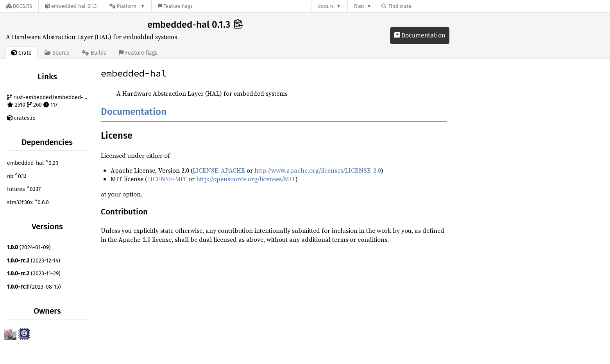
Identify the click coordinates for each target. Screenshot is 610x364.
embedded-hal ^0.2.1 (33, 163)
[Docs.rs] (19, 6)
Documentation (420, 35)
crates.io (21, 118)
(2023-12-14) (34, 261)
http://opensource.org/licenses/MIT (246, 179)
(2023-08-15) (34, 287)
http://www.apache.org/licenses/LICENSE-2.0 (318, 170)
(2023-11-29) (34, 274)
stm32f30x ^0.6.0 (28, 203)
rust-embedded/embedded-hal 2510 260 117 (49, 101)
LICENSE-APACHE (219, 170)
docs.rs (326, 6)
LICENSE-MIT (167, 179)
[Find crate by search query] (420, 6)
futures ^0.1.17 (24, 189)
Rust (359, 6)
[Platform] (127, 6)
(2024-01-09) (29, 247)
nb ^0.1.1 (17, 176)
